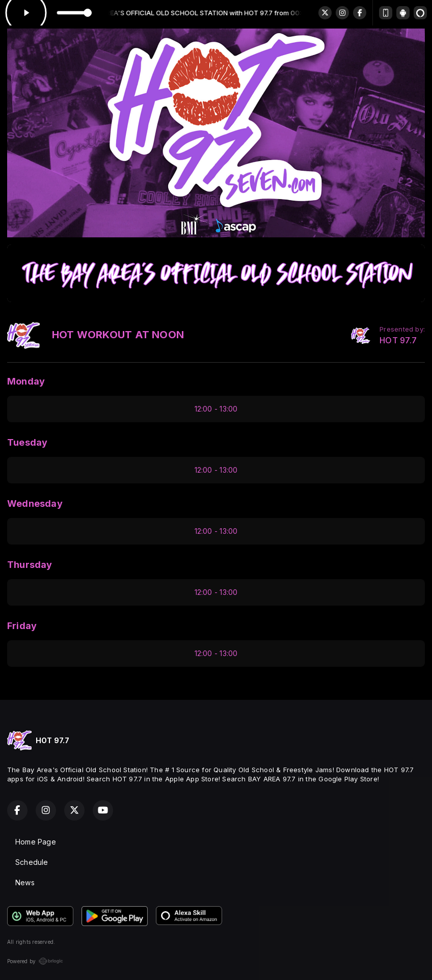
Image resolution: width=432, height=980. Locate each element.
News (25, 882)
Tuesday (27, 442)
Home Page (36, 842)
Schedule (32, 862)
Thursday (30, 565)
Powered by (35, 961)
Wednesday (35, 503)
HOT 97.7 (398, 341)
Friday (22, 626)
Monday (26, 381)
